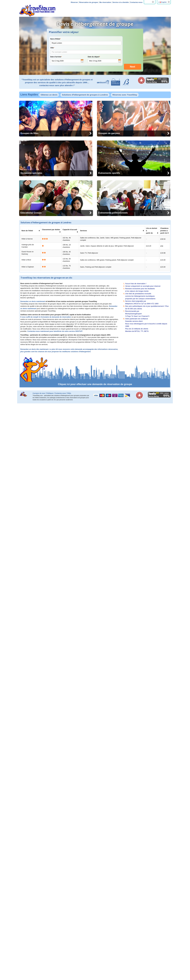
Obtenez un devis (49, 91)
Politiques (50, 970)
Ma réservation (105, 2)
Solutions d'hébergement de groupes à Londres (85, 91)
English (164, 2)
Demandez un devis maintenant (33, 878)
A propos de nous (39, 970)
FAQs (69, 970)
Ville (52, 48)
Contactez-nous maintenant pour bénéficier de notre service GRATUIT (55, 908)
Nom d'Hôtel (55, 39)
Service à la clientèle (121, 2)
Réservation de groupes (89, 2)
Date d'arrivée (56, 57)
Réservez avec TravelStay (125, 91)
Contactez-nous (136, 2)
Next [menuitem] (133, 63)
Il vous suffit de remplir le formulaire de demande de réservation (46, 894)
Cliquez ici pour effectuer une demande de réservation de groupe (95, 961)
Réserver (74, 2)
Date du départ (94, 57)
